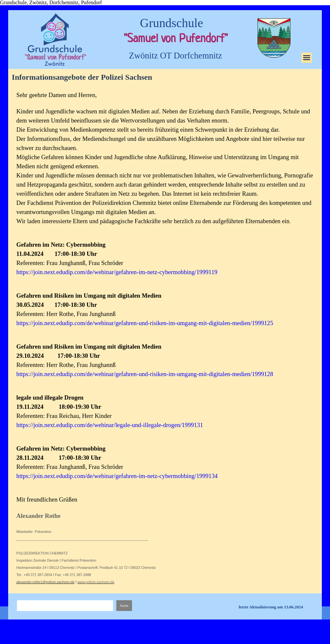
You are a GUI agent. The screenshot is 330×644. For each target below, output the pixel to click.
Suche (124, 606)
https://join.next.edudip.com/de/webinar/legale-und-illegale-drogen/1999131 (110, 425)
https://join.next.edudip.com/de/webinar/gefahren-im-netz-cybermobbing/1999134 (117, 476)
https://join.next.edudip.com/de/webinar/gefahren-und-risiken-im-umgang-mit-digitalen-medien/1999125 (145, 323)
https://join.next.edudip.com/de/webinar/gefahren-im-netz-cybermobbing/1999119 (117, 272)
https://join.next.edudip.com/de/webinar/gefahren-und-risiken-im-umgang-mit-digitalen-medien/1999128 (145, 374)
